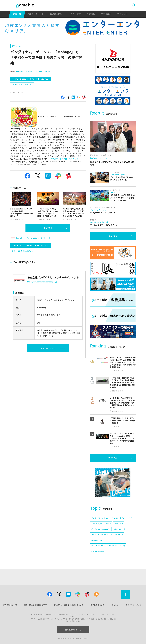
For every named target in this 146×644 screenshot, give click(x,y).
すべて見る (48, 228)
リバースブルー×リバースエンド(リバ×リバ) (107, 535)
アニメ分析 (123, 14)
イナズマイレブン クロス (100, 518)
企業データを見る (48, 348)
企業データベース (35, 14)
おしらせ (115, 605)
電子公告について (97, 605)
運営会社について (10, 605)
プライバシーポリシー (134, 605)
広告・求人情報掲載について (35, 605)
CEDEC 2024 (119, 524)
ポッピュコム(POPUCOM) (100, 529)
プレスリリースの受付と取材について (69, 605)
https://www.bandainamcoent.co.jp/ (42, 282)
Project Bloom (97, 540)
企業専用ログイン (73, 630)
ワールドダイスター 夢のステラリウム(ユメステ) (108, 546)
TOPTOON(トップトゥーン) (101, 524)
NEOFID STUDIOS (98, 551)
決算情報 (91, 14)
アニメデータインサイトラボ (122, 518)
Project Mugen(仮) (119, 529)
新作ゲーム (16, 46)
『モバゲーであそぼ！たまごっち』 (65, 159)
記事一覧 (17, 14)
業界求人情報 (56, 14)
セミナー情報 (74, 14)
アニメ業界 (106, 14)
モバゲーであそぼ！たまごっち (22, 85)
